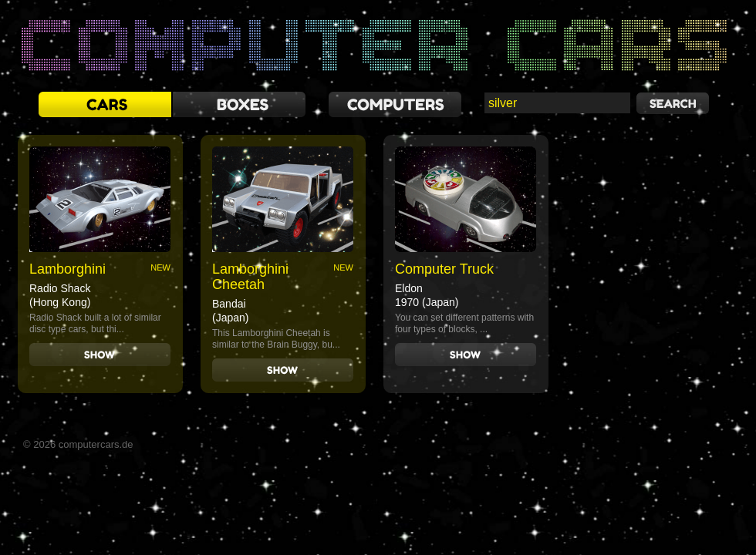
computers (395, 104)
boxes (239, 104)
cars (105, 104)
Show (100, 355)
